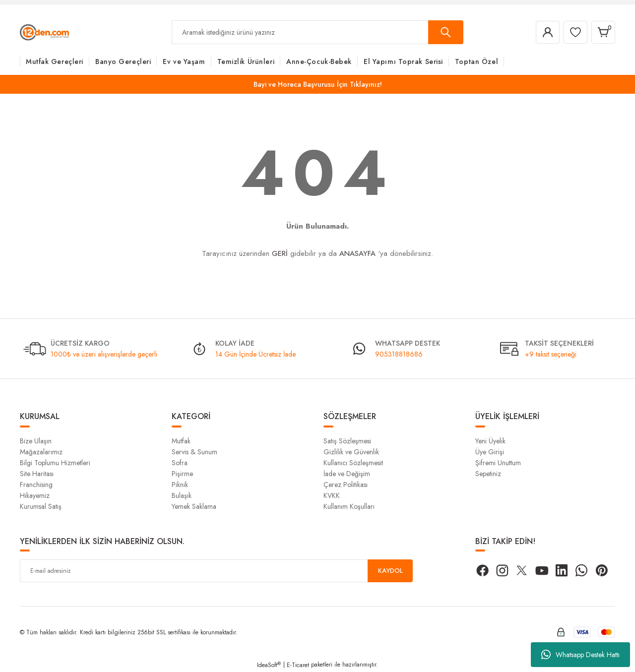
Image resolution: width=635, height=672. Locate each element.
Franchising (36, 485)
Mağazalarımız (41, 452)
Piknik (180, 485)
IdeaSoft (269, 665)
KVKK (332, 495)
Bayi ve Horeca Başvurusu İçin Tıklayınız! (318, 84)
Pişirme (182, 474)
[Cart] (602, 32)
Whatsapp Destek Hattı (580, 655)
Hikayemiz (35, 495)
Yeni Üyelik (490, 441)
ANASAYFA (357, 253)
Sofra (180, 463)
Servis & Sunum (194, 452)
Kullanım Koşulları (349, 506)
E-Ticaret (298, 665)
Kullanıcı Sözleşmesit (353, 463)
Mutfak (181, 441)
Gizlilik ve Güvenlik (351, 452)
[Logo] (44, 32)
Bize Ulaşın (36, 441)
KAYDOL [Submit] (390, 571)
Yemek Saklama (194, 506)
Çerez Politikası (346, 485)
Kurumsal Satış (41, 506)
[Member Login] (543, 32)
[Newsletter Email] (216, 571)
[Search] (317, 32)
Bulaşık (182, 495)
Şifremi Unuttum (498, 463)
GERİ (280, 253)
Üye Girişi (490, 452)
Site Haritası (37, 474)
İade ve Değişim (347, 474)
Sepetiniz (488, 474)
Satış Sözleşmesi (347, 441)
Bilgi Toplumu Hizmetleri (55, 463)
